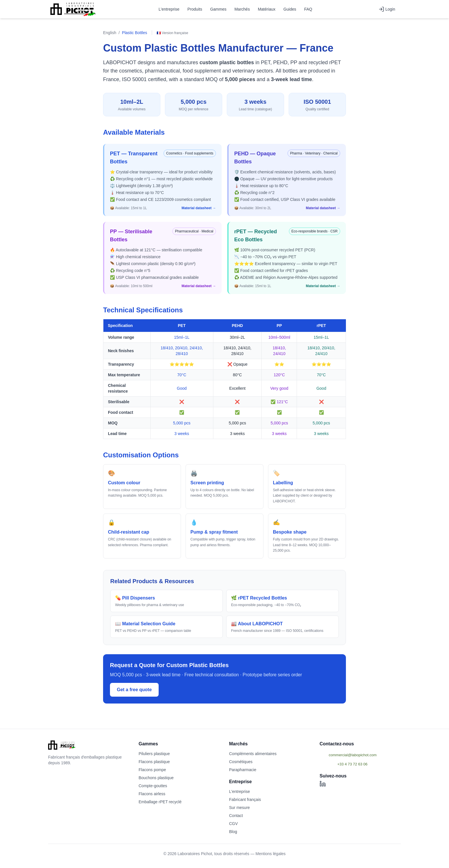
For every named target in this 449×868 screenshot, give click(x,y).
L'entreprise (169, 9)
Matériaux (266, 9)
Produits (195, 9)
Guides (290, 9)
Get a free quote (134, 690)
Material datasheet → (199, 208)
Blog (233, 832)
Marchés (242, 9)
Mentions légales (270, 854)
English (110, 33)
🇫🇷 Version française (172, 33)
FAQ (308, 9)
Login (387, 9)
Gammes (218, 9)
